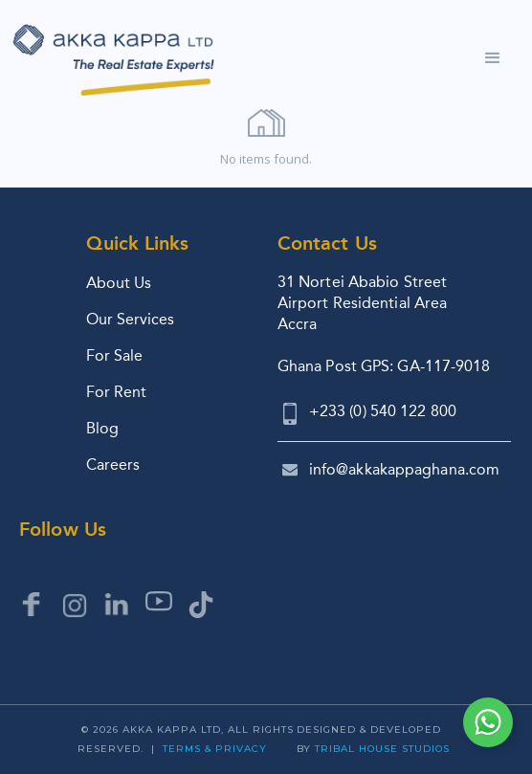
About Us (119, 283)
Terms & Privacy (215, 749)
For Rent (116, 392)
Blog (102, 428)
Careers (113, 464)
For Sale (114, 355)
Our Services (130, 319)
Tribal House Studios (382, 749)
